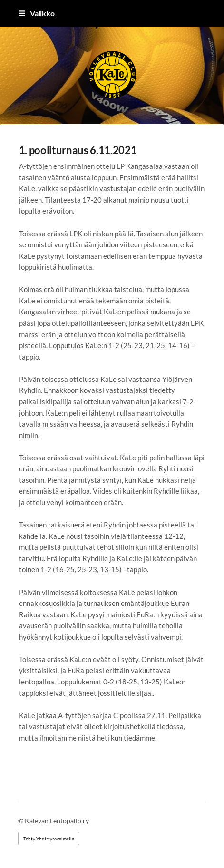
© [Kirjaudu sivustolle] (21, 821)
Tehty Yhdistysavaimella (49, 839)
